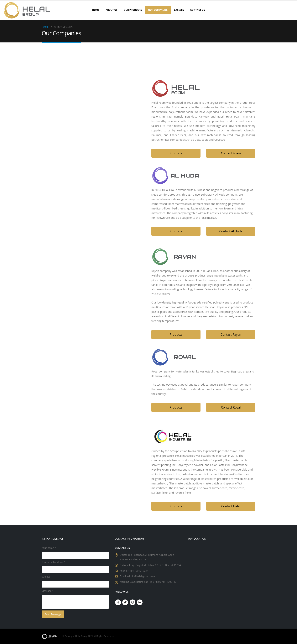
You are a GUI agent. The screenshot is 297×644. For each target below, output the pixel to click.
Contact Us (198, 10)
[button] (176, 153)
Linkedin (140, 602)
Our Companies (158, 10)
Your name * (49, 548)
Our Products (133, 10)
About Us (111, 10)
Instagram (133, 602)
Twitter (125, 602)
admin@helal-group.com (141, 576)
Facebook (118, 602)
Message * (48, 591)
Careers (179, 10)
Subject (46, 577)
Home (96, 10)
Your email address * (53, 562)
